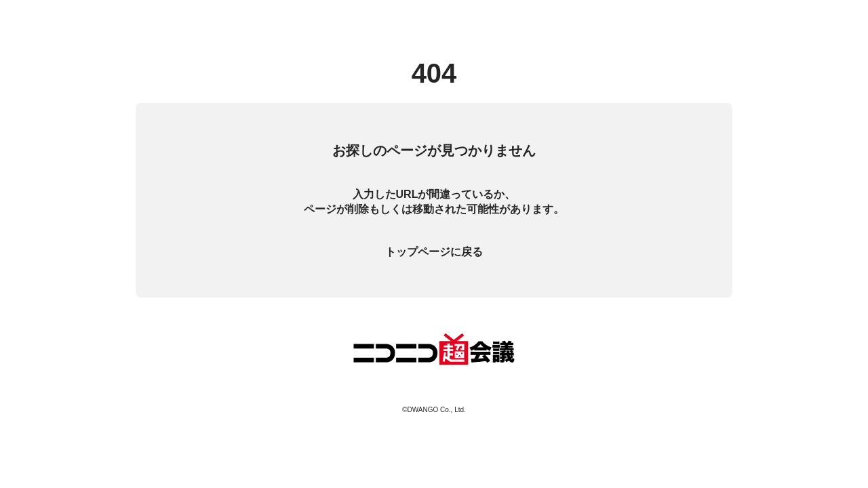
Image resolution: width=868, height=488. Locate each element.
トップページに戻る (434, 252)
